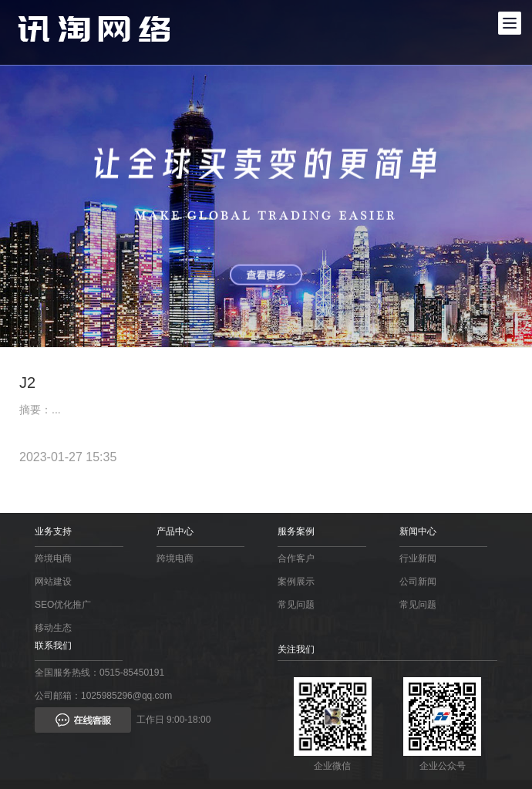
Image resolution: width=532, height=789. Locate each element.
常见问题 (296, 605)
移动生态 (53, 628)
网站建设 (53, 582)
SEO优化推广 (63, 605)
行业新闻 (418, 558)
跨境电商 (53, 558)
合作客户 (296, 558)
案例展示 (296, 582)
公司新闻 (418, 582)
